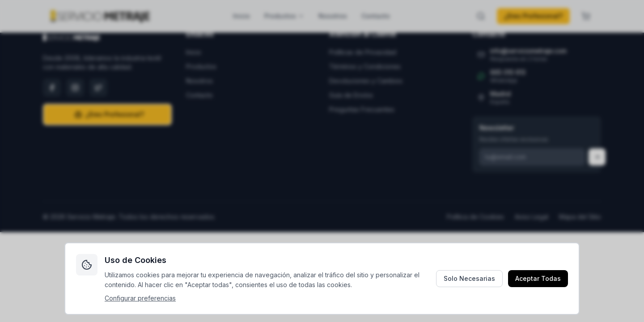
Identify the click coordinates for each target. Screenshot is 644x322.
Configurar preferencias (140, 298)
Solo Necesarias (469, 278)
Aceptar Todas (538, 278)
